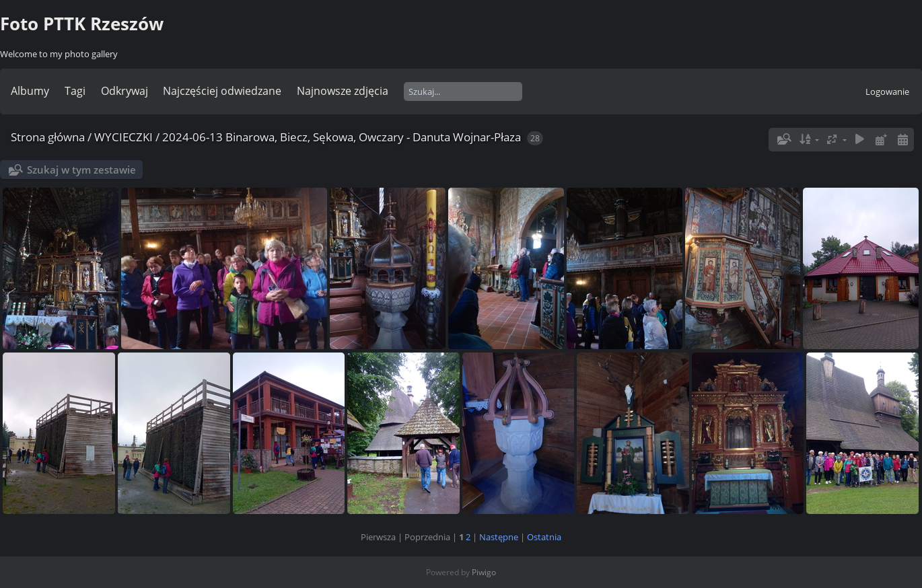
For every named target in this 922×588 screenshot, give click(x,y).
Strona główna (48, 137)
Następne (499, 537)
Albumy (30, 91)
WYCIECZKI (123, 137)
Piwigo (484, 572)
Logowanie (887, 91)
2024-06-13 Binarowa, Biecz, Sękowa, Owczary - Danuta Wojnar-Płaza (342, 137)
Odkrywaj (125, 91)
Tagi (75, 91)
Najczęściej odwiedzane (222, 91)
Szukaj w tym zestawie (81, 170)
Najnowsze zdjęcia (343, 91)
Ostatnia (544, 537)
